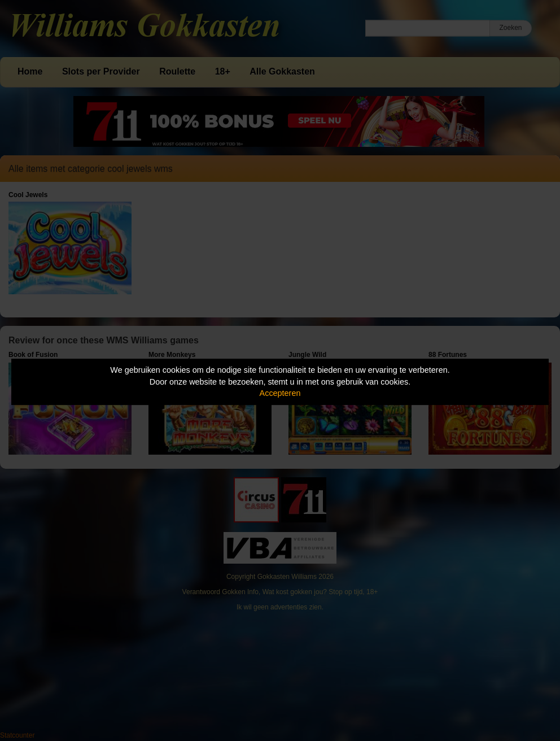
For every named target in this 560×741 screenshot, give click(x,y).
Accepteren (280, 393)
